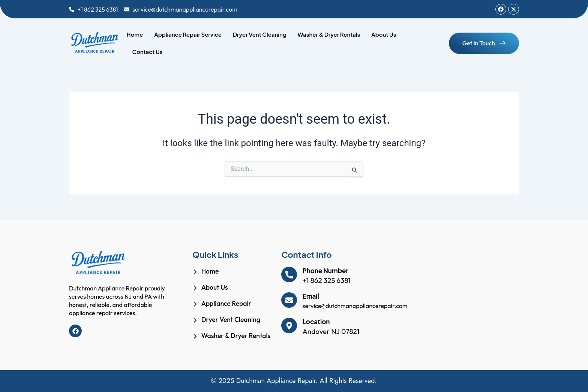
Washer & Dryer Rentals (329, 34)
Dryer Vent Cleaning (260, 34)
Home (135, 34)
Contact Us (147, 52)
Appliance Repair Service (188, 34)
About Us (384, 34)
